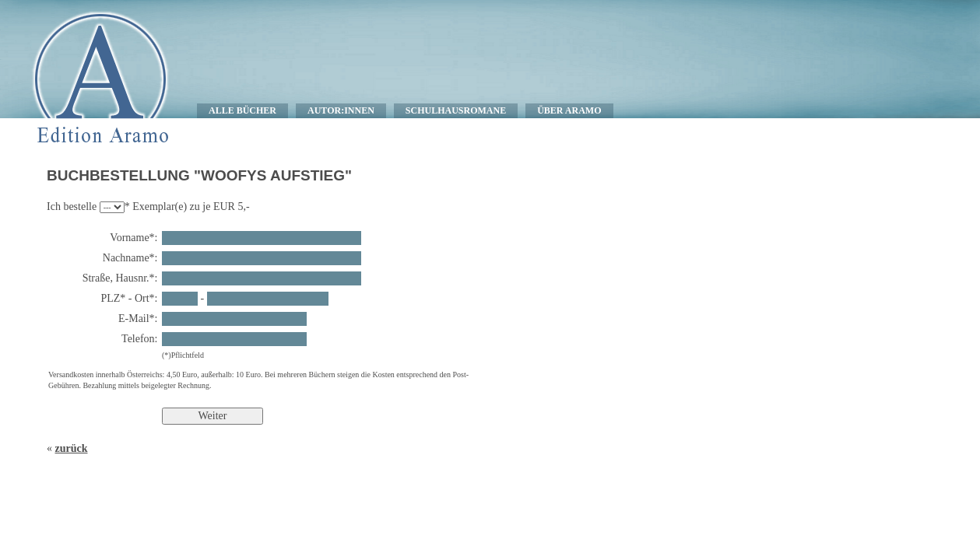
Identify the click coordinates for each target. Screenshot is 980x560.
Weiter (213, 416)
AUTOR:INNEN (341, 110)
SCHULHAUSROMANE (456, 110)
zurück (72, 448)
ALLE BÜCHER (242, 110)
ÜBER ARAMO (569, 110)
